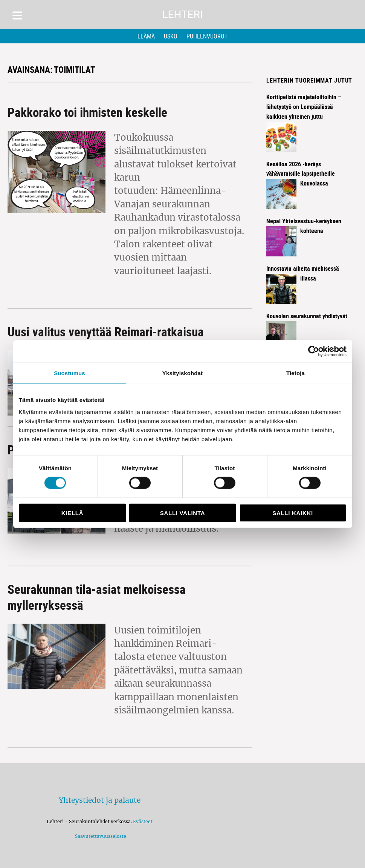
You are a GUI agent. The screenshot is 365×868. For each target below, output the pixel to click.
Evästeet (143, 821)
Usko (171, 36)
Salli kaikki (293, 513)
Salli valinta (182, 513)
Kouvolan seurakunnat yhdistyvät (307, 316)
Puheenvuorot (207, 36)
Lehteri (182, 15)
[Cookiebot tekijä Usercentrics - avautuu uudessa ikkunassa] (314, 351)
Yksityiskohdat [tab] (182, 373)
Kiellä (72, 513)
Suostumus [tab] (69, 373)
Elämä (146, 36)
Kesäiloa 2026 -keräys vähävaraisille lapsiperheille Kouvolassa (301, 174)
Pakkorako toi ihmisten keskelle (87, 112)
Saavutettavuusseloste (99, 836)
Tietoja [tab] (296, 373)
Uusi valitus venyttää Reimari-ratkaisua (106, 332)
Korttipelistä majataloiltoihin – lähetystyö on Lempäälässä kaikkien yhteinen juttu (304, 107)
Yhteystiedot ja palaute (100, 800)
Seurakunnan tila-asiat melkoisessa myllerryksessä (97, 597)
